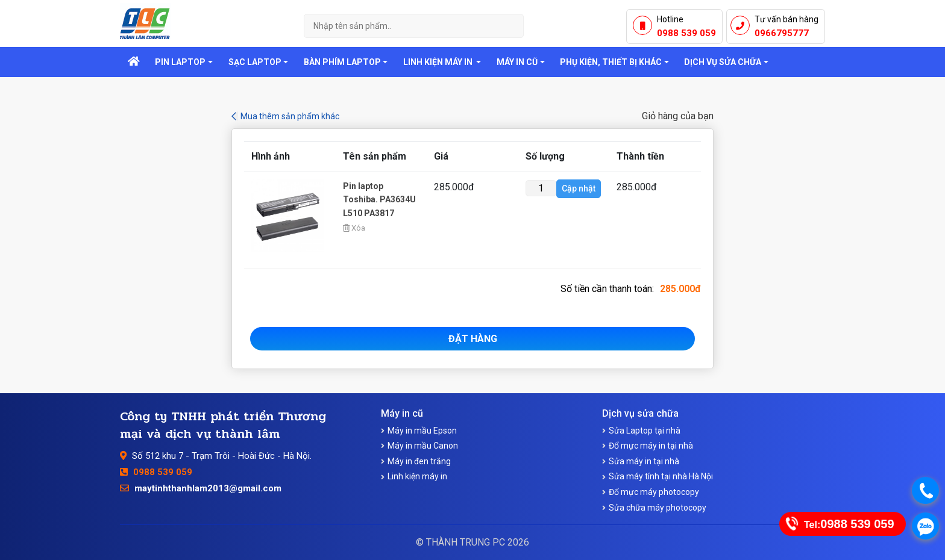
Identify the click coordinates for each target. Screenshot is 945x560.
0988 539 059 (686, 33)
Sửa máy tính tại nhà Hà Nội (661, 476)
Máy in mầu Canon (423, 446)
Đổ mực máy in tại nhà (651, 446)
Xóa (354, 228)
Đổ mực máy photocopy (654, 492)
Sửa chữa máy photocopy (658, 508)
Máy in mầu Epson (422, 431)
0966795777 (782, 33)
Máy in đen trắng (419, 461)
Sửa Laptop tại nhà (645, 431)
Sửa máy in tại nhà (644, 461)
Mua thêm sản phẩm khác (290, 116)
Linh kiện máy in (417, 476)
